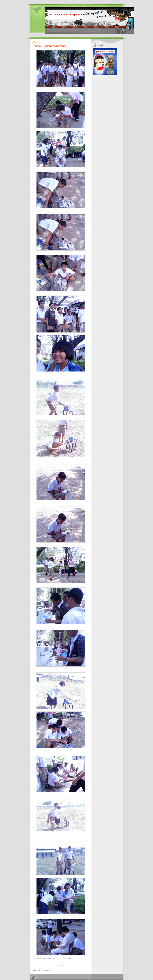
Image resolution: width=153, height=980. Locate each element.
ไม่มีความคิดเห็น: (68, 958)
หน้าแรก (60, 966)
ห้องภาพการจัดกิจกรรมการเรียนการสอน (50, 46)
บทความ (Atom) (47, 970)
